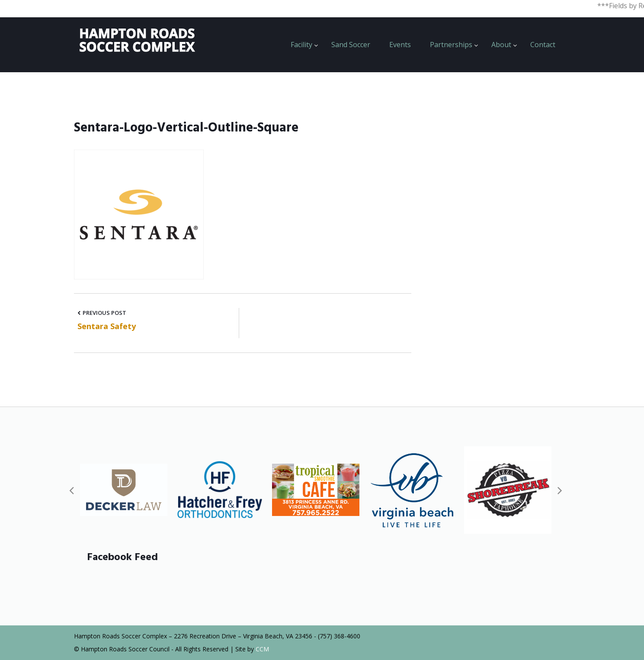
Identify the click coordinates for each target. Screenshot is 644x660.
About (501, 45)
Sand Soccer (351, 45)
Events (400, 45)
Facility (301, 45)
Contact (543, 45)
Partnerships (451, 45)
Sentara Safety (107, 326)
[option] (124, 490)
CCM (262, 649)
